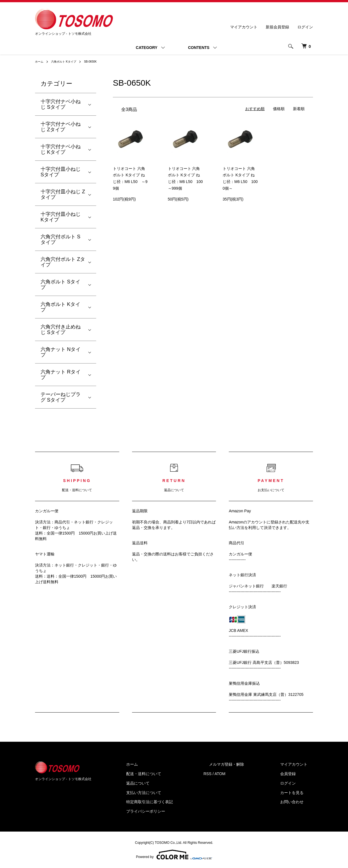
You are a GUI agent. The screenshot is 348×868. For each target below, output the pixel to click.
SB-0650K (98, 61)
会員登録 (294, 774)
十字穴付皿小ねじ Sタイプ (61, 172)
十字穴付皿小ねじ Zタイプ (63, 194)
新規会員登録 (277, 27)
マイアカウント (244, 27)
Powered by (174, 855)
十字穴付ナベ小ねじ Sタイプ (61, 104)
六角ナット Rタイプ (61, 375)
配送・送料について (171, 774)
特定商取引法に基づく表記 (177, 802)
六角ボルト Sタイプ (60, 285)
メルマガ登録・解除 (243, 764)
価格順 (279, 109)
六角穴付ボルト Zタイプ (63, 262)
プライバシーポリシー (173, 811)
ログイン (305, 27)
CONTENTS (199, 48)
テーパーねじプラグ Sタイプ (61, 397)
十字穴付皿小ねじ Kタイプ (61, 217)
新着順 (299, 109)
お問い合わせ (297, 802)
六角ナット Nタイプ (61, 352)
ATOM (242, 774)
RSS (230, 774)
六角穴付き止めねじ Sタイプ (61, 330)
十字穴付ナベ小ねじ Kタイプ (61, 149)
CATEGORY (147, 48)
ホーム (40, 61)
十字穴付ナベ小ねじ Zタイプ (61, 127)
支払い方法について (171, 793)
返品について (166, 783)
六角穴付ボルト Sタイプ (60, 239)
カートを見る (297, 793)
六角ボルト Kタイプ (68, 61)
